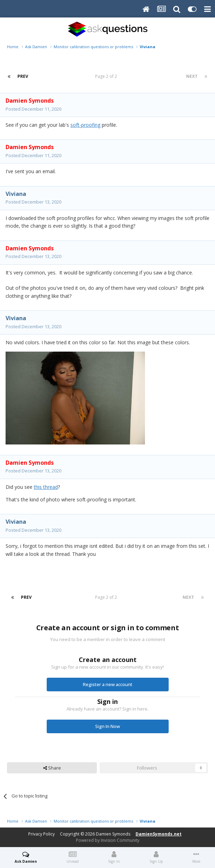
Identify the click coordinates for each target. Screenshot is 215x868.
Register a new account (108, 684)
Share (52, 768)
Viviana (16, 194)
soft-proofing (85, 125)
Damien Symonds (113, 834)
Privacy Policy (41, 834)
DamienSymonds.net (159, 834)
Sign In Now (107, 726)
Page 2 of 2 (107, 76)
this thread (46, 487)
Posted (33, 109)
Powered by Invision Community (108, 840)
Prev (23, 76)
